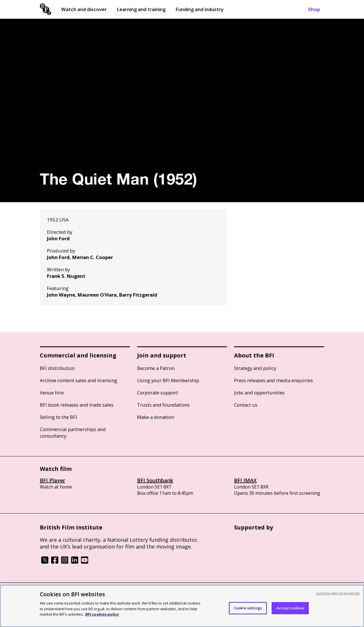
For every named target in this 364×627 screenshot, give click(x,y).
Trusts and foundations (163, 405)
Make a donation (156, 417)
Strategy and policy (255, 368)
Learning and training (141, 9)
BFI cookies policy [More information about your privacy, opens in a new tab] (102, 614)
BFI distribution (57, 368)
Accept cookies (290, 608)
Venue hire (52, 393)
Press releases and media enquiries (273, 380)
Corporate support (158, 393)
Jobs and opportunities (259, 393)
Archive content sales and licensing (78, 380)
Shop (314, 9)
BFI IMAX (245, 480)
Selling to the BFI (58, 417)
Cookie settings (248, 608)
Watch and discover (84, 9)
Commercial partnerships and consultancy (73, 433)
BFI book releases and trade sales (77, 405)
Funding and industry (199, 9)
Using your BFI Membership (168, 380)
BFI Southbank (155, 480)
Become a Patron (156, 368)
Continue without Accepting (338, 593)
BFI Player (52, 480)
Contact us (246, 405)
